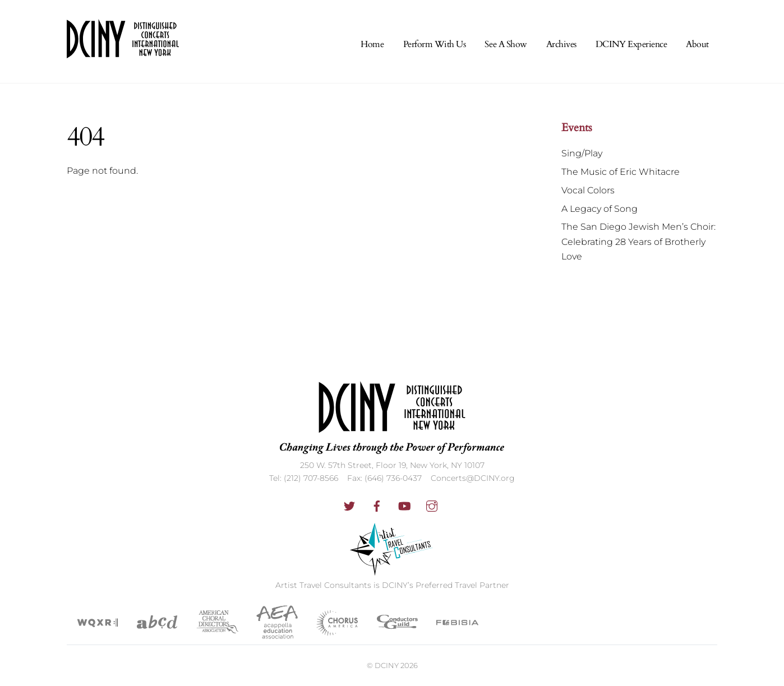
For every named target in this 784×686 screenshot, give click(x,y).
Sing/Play (582, 153)
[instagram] (432, 505)
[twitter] (349, 505)
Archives (561, 44)
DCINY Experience (631, 44)
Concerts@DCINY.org (473, 478)
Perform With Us (435, 44)
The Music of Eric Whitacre (621, 172)
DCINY (387, 665)
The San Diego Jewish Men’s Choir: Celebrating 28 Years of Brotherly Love (638, 242)
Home (372, 44)
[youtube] (404, 505)
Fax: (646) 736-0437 (384, 478)
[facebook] (377, 505)
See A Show (506, 44)
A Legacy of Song (599, 209)
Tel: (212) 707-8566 (304, 478)
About (697, 44)
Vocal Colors (588, 190)
